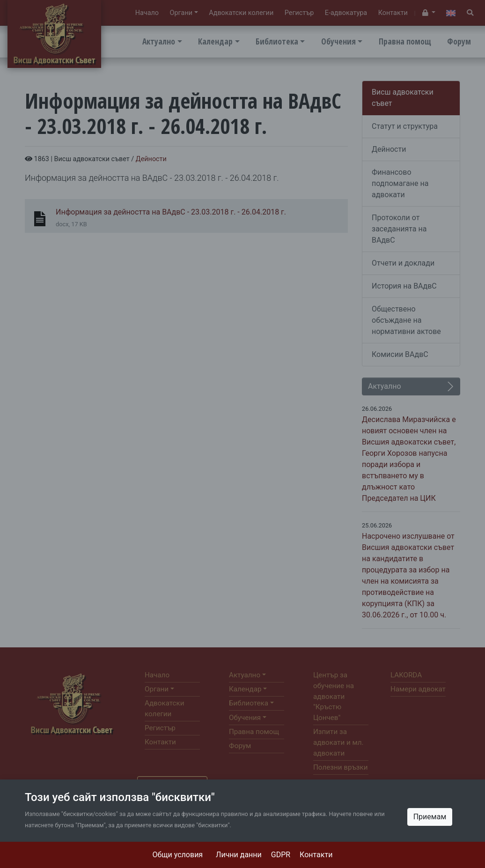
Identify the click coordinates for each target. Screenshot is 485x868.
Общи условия (178, 855)
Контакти (316, 855)
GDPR (281, 855)
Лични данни (239, 855)
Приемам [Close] (430, 817)
